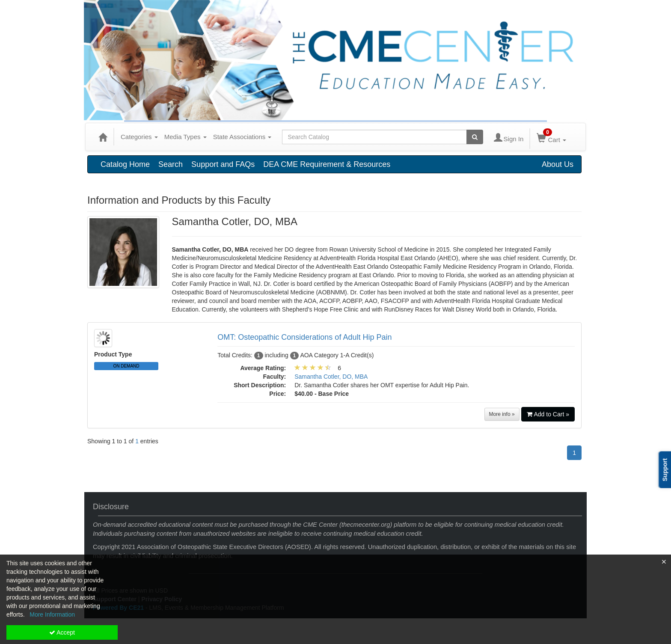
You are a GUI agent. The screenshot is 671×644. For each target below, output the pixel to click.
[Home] (103, 137)
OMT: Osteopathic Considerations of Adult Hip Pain (304, 337)
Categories (139, 137)
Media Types (186, 137)
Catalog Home (125, 164)
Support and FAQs (223, 164)
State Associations (242, 137)
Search (171, 164)
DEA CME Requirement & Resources (327, 164)
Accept (62, 632)
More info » (502, 414)
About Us (558, 164)
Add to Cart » (548, 414)
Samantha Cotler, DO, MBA (331, 377)
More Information (52, 614)
